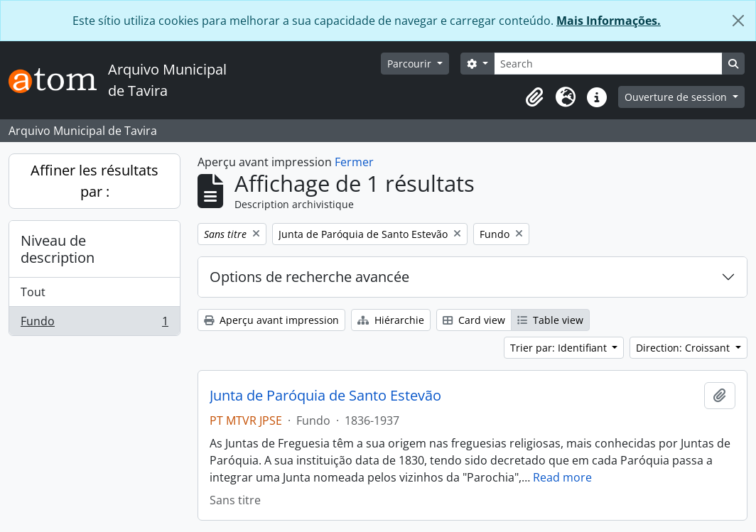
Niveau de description (58, 249)
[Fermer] (738, 21)
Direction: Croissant (684, 348)
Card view (474, 320)
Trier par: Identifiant (560, 348)
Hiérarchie (391, 320)
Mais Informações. (609, 21)
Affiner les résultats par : (94, 181)
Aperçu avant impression (271, 320)
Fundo (94, 324)
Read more (562, 477)
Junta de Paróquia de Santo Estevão (325, 396)
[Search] (608, 64)
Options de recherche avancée (309, 277)
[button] (534, 97)
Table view (550, 320)
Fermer (354, 162)
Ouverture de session (677, 97)
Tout (33, 292)
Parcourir (411, 64)
